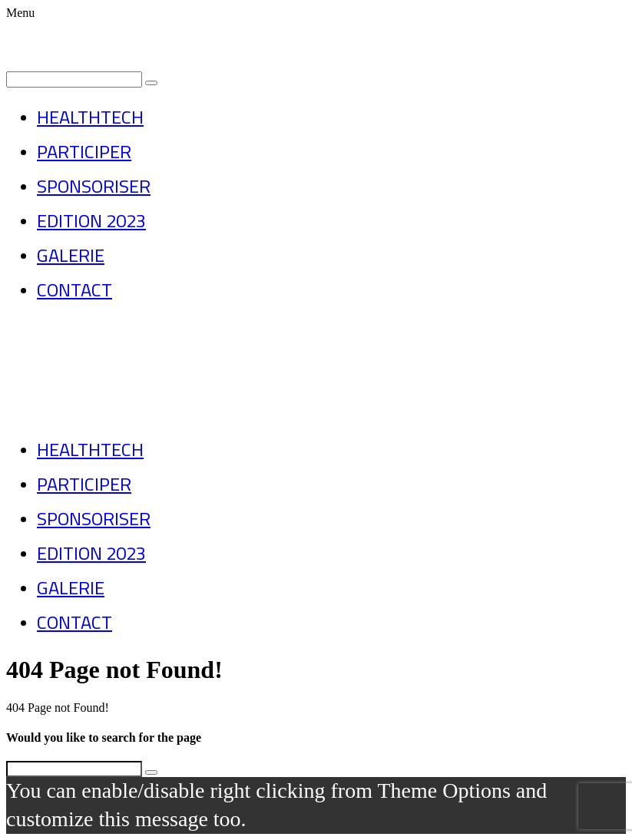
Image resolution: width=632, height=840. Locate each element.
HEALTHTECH (90, 117)
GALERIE (71, 255)
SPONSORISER (94, 186)
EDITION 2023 (91, 221)
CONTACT (74, 290)
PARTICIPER (84, 152)
